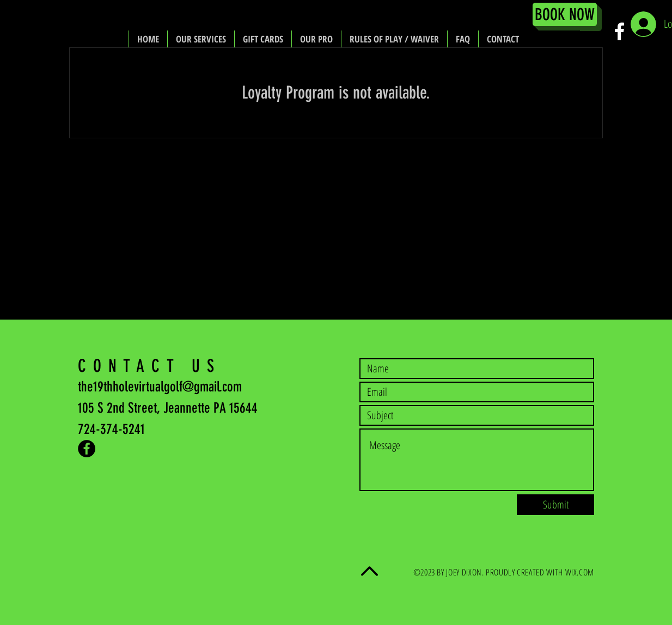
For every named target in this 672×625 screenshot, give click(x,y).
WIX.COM (580, 572)
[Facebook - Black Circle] (87, 449)
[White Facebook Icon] (619, 31)
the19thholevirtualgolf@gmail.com (160, 387)
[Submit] (555, 505)
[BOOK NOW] (565, 14)
